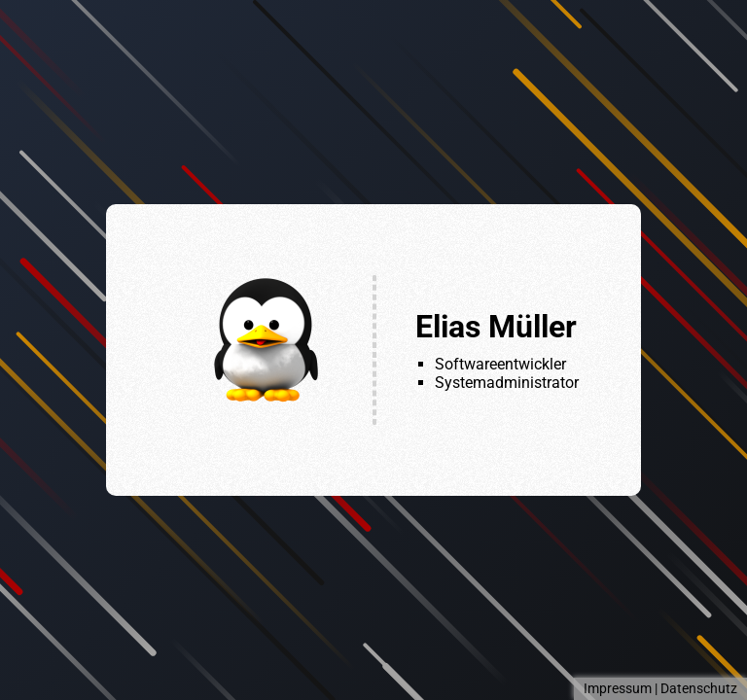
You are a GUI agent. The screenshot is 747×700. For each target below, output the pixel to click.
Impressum (618, 689)
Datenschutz (699, 689)
